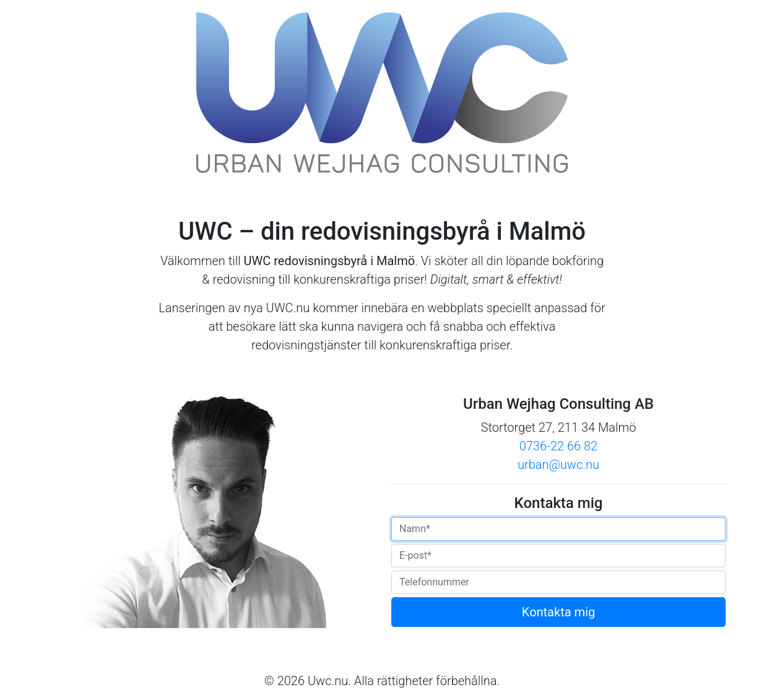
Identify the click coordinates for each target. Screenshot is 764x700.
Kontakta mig (558, 612)
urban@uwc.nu (558, 465)
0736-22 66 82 (558, 446)
